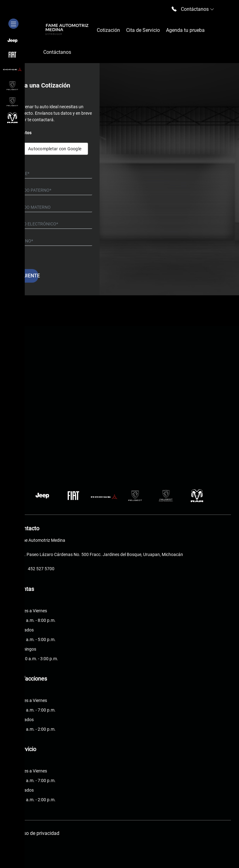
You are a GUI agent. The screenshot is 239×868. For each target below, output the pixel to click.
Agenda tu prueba (185, 30)
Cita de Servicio (143, 30)
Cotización (108, 30)
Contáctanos (57, 52)
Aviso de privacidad (38, 833)
